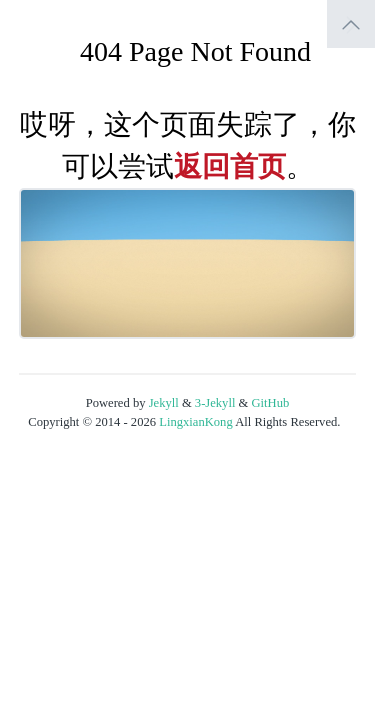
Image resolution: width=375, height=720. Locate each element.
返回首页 (230, 166)
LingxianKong (195, 422)
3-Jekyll (215, 403)
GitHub (271, 403)
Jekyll (164, 403)
